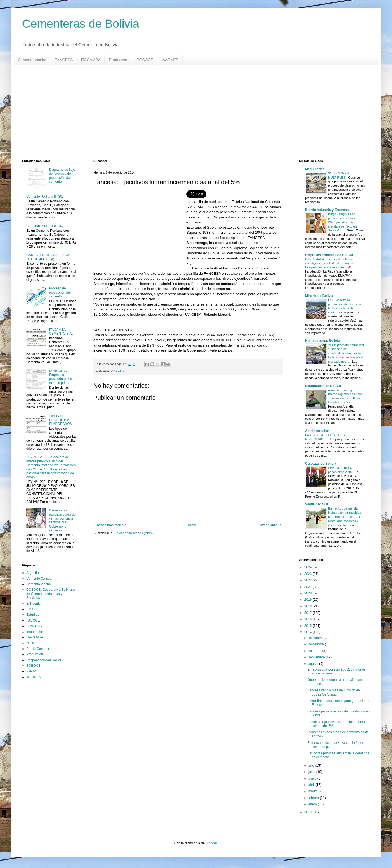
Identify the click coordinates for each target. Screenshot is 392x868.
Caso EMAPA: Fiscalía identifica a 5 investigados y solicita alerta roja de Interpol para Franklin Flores (330, 263)
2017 (309, 613)
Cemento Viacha (32, 60)
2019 (309, 600)
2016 (309, 619)
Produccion (119, 60)
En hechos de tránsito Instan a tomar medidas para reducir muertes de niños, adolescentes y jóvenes (345, 517)
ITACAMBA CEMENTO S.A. (61, 332)
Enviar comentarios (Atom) (134, 533)
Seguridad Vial (317, 504)
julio (312, 765)
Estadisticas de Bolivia (323, 386)
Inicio (192, 525)
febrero (314, 798)
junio (312, 772)
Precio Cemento (38, 649)
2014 (309, 632)
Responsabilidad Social (44, 660)
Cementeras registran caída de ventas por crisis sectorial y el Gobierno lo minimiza (62, 520)
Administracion (317, 431)
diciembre (316, 638)
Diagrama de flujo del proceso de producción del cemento (62, 176)
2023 (309, 574)
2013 (309, 812)
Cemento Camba (39, 579)
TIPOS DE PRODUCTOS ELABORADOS (61, 420)
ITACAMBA (91, 60)
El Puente (34, 604)
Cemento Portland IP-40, (45, 226)
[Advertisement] (188, 112)
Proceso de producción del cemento (60, 292)
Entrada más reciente (111, 525)
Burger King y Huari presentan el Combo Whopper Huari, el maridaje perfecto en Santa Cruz (342, 222)
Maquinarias (315, 169)
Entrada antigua (269, 525)
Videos (31, 671)
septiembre (317, 657)
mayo (313, 778)
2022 (309, 580)
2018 (309, 606)
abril (312, 785)
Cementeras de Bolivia (81, 24)
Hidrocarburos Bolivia (322, 341)
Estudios (33, 615)
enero (313, 804)
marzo (313, 791)
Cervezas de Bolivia (321, 464)
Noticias (32, 643)
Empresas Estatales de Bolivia (329, 255)
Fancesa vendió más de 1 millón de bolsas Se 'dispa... (334, 692)
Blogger (211, 843)
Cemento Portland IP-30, (45, 197)
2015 (309, 626)
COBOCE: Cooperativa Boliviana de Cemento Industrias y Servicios (51, 594)
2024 (309, 567)
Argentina (33, 573)
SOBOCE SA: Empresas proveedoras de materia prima (61, 377)
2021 (309, 587)
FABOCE (33, 620)
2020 (309, 593)
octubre (314, 651)
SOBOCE (145, 60)
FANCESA (64, 60)
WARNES (170, 60)
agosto (314, 664)
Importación (35, 632)
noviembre (317, 644)
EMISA (31, 609)
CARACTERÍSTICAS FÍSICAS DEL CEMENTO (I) (49, 257)
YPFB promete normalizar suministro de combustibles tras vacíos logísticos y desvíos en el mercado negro (346, 353)
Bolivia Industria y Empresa (327, 210)
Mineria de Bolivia (319, 296)
